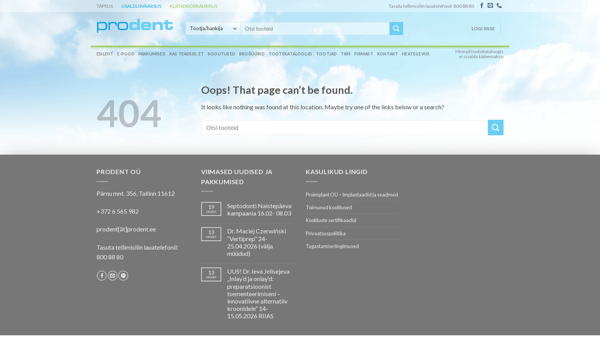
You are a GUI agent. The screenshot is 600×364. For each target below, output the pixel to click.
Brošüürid (252, 54)
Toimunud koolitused (329, 207)
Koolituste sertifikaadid (331, 220)
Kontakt (388, 54)
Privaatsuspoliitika (326, 233)
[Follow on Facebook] (482, 6)
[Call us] (499, 6)
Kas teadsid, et (187, 54)
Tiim (346, 54)
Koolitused (222, 54)
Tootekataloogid (290, 54)
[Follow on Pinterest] (123, 276)
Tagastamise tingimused (332, 246)
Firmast (364, 54)
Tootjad (326, 54)
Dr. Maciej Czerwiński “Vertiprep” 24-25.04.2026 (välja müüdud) (257, 242)
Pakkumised (152, 54)
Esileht (105, 54)
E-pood (126, 54)
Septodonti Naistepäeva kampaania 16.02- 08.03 (259, 209)
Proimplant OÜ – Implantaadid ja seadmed (352, 195)
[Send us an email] (490, 6)
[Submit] (396, 29)
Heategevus (416, 54)
